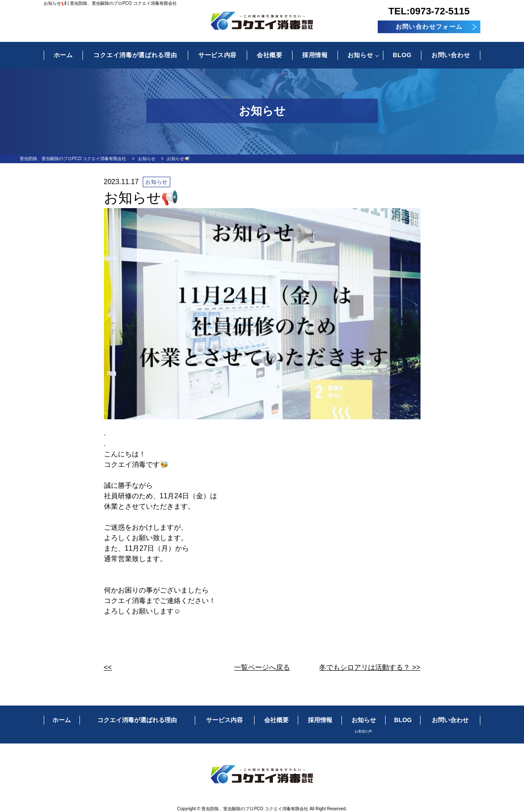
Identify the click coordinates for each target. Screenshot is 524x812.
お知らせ (360, 55)
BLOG (402, 55)
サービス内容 (217, 55)
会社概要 (270, 55)
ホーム (63, 55)
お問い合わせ (451, 55)
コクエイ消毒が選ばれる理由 (135, 55)
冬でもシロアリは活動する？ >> (370, 667)
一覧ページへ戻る (262, 667)
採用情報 (315, 55)
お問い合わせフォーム (429, 27)
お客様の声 (363, 731)
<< (108, 667)
